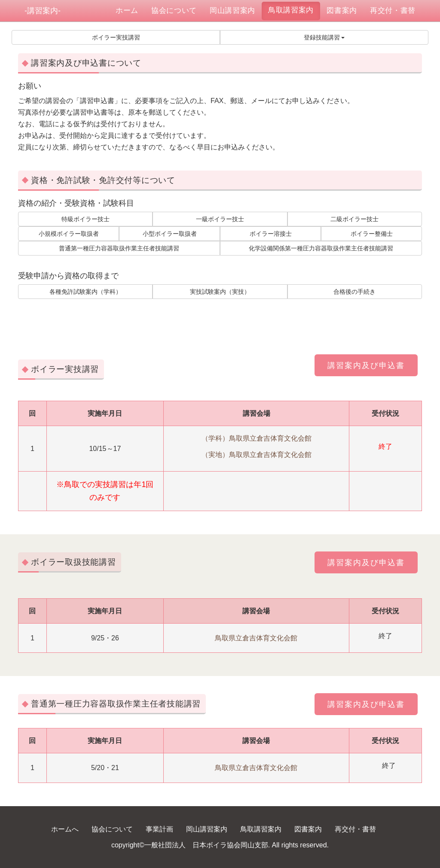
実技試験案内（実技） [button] (220, 292)
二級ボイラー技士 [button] (354, 219)
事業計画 (159, 829)
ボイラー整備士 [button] (372, 234)
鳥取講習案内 (291, 10)
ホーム (130, 10)
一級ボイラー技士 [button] (220, 219)
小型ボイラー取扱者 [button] (170, 234)
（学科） (215, 438)
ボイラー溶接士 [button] (271, 234)
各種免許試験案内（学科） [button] (86, 292)
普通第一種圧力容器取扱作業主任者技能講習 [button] (119, 248)
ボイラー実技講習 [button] (116, 37)
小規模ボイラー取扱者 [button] (69, 234)
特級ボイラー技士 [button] (86, 219)
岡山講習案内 (232, 11)
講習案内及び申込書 (366, 365)
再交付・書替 (393, 11)
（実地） (215, 455)
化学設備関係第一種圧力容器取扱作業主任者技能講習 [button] (321, 248)
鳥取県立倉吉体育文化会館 (270, 438)
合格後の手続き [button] (354, 292)
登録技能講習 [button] (324, 37)
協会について (174, 11)
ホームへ (65, 829)
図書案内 (342, 11)
